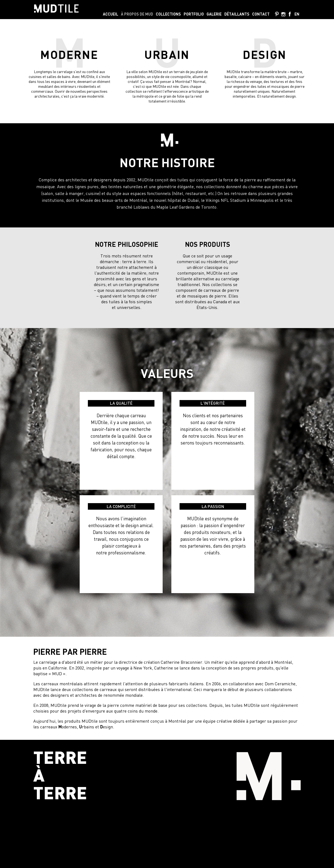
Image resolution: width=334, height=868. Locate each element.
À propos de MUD (137, 14)
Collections (168, 14)
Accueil (111, 14)
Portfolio (194, 14)
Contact (261, 14)
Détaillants (237, 14)
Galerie (214, 14)
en (297, 14)
